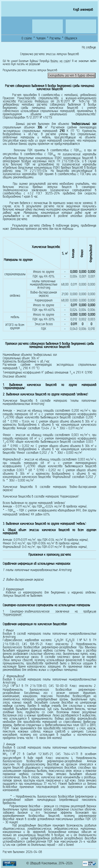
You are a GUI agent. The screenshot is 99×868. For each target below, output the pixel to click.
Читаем (41, 38)
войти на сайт (60, 61)
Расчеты (55, 38)
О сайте (27, 38)
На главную (89, 47)
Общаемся (71, 38)
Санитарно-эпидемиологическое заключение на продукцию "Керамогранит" (50, 613)
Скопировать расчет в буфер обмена (72, 76)
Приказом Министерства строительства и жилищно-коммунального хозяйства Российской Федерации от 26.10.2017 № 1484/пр (50, 100)
